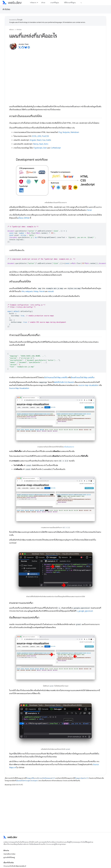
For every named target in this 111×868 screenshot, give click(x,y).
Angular (33, 140)
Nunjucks (66, 132)
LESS (39, 136)
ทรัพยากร (33, 3)
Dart (45, 148)
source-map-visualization (89, 385)
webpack (29, 291)
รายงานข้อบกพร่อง (9, 854)
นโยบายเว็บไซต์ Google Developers (27, 781)
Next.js (36, 144)
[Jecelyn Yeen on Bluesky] (26, 48)
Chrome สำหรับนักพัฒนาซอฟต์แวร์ (15, 866)
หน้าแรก (11, 30)
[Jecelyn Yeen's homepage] (29, 48)
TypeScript (38, 148)
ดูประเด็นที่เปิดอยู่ (9, 857)
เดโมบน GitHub (24, 218)
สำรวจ (43, 3)
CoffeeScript (56, 148)
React (39, 140)
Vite (23, 291)
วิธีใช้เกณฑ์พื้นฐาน (70, 3)
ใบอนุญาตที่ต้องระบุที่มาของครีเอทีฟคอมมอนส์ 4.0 (41, 778)
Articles (6, 9)
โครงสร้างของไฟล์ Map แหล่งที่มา (83, 378)
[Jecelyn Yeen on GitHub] (23, 48)
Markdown (75, 132)
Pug (60, 132)
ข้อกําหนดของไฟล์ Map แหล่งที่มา (56, 378)
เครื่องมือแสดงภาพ (69, 447)
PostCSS (45, 136)
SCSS (34, 136)
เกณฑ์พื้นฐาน (55, 3)
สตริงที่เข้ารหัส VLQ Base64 (64, 382)
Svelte (49, 140)
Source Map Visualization (19, 388)
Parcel (42, 291)
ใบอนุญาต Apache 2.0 (82, 778)
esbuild (51, 291)
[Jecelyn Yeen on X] (20, 48)
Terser (89, 210)
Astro (46, 144)
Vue (44, 140)
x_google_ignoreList (85, 611)
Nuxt (41, 144)
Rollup (36, 291)
